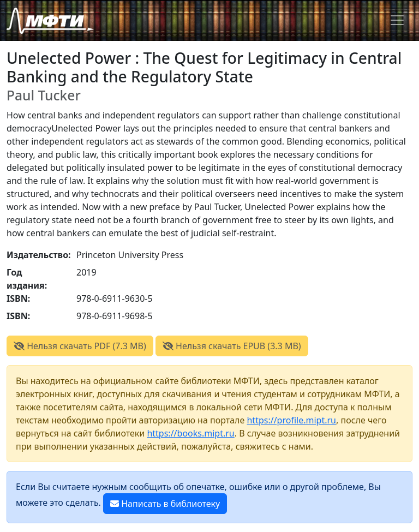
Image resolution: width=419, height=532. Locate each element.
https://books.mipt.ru (190, 433)
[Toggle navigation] (397, 20)
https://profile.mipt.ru (291, 420)
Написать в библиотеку (165, 504)
